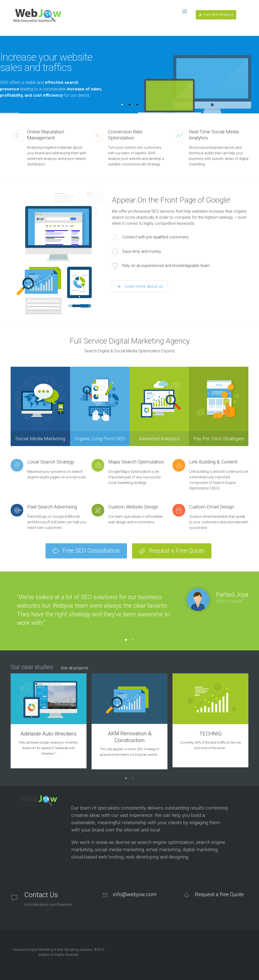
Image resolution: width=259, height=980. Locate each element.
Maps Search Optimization (136, 462)
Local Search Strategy (51, 462)
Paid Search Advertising (52, 507)
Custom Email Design (212, 507)
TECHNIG (211, 734)
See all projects (74, 668)
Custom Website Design (133, 507)
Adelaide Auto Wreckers (49, 734)
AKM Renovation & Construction (130, 737)
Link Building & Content (213, 462)
